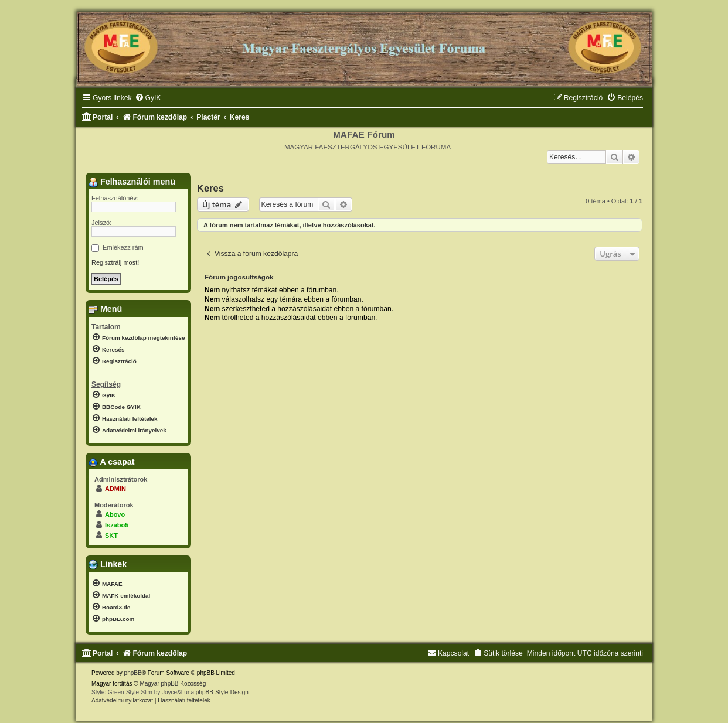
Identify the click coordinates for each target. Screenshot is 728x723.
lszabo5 (117, 525)
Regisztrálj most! (115, 262)
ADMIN (115, 489)
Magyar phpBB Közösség (173, 683)
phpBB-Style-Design (222, 692)
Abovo (115, 514)
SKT (111, 536)
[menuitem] (148, 98)
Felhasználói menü (132, 182)
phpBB (133, 673)
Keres (210, 188)
